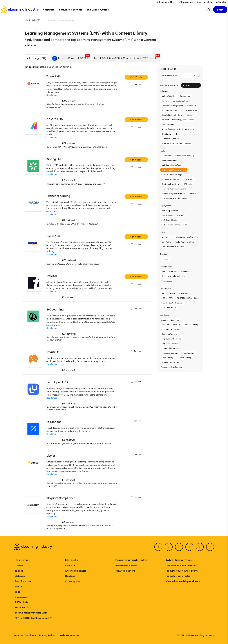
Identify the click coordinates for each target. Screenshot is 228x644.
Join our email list (166, 2)
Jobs (17, 592)
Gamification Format (171, 179)
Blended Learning (169, 160)
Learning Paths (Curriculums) (174, 189)
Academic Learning (170, 320)
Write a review (186, 2)
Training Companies (170, 362)
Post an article (205, 2)
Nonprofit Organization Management (178, 129)
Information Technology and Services (178, 120)
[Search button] (209, 10)
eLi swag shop (73, 581)
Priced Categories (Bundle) (173, 194)
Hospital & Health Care (172, 115)
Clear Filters (191, 85)
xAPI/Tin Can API (169, 308)
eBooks (19, 571)
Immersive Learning (170, 353)
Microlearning (189, 353)
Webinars (20, 576)
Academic (166, 237)
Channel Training (191, 325)
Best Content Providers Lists (31, 613)
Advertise (221, 2)
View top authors (125, 571)
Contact (70, 576)
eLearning (191, 106)
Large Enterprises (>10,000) (186, 237)
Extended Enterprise (170, 348)
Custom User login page (172, 175)
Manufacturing (168, 124)
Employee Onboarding (171, 339)
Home (28, 20)
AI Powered (166, 156)
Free (163, 271)
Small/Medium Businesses (173, 247)
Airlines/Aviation (169, 96)
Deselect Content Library (174, 170)
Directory (38, 20)
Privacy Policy (47, 635)
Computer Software (181, 101)
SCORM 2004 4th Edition (172, 303)
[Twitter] (169, 547)
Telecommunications (170, 139)
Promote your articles (178, 576)
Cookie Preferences (68, 635)
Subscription (167, 281)
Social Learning (184, 358)
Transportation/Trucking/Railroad (176, 143)
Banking (165, 101)
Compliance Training (171, 329)
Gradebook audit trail (171, 184)
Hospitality (191, 115)
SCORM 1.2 (184, 293)
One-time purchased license (174, 276)
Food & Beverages (189, 110)
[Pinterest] (200, 547)
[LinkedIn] (179, 547)
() (61, 101)
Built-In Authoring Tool (171, 165)
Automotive (185, 96)
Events (18, 586)
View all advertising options (183, 581)
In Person (165, 259)
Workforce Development (172, 367)
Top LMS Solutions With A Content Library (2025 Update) (126, 58)
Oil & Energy (167, 134)
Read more (52, 95)
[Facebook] (158, 547)
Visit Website (136, 77)
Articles (19, 566)
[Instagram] (210, 547)
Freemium (185, 271)
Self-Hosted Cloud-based (173, 215)
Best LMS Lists (23, 607)
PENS (172, 293)
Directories (21, 597)
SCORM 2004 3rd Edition (188, 298)
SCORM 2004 (167, 298)
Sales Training (167, 358)
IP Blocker (189, 184)
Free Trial (173, 271)
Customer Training (169, 334)
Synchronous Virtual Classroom (175, 198)
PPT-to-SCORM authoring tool (33, 618)
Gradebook (188, 179)
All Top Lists (21, 602)
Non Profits (166, 242)
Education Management (172, 106)
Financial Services (169, 110)
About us (70, 566)
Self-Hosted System (170, 220)
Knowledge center (76, 571)
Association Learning (171, 325)
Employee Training (170, 343)
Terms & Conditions (25, 635)
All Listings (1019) (36, 58)
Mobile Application (170, 211)
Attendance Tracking (185, 156)
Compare (137, 85)
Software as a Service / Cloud (174, 225)
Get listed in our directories (181, 566)
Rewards (192, 194)
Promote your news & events (182, 571)
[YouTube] (189, 547)
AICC (164, 293)
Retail (179, 134)
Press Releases (23, 581)
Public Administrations (185, 242)
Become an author (126, 566)
